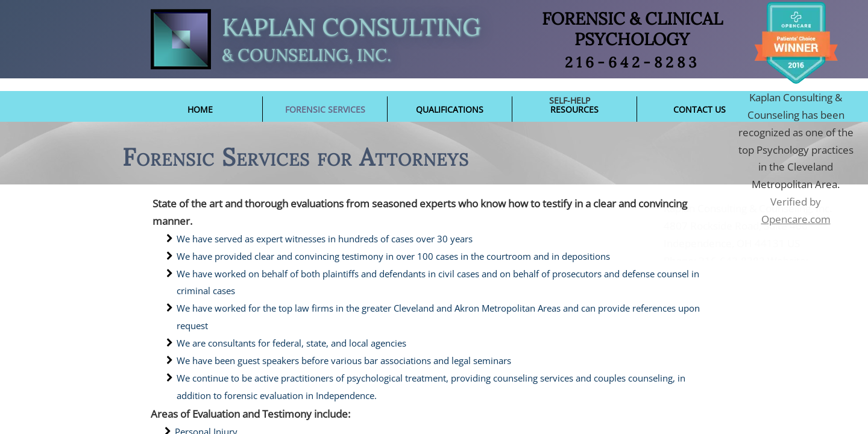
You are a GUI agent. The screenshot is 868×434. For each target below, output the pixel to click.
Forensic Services (325, 109)
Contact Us (700, 109)
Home (200, 109)
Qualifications (450, 109)
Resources (574, 109)
